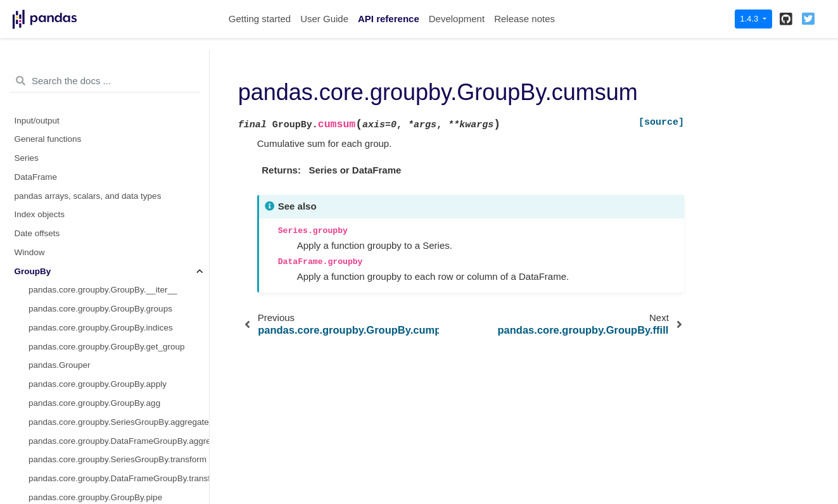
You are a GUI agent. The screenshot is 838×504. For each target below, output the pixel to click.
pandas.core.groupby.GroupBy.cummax (104, 105)
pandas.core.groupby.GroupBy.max (95, 255)
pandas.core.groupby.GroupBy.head (97, 218)
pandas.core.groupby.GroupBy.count (98, 67)
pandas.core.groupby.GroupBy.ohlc (95, 369)
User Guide (324, 19)
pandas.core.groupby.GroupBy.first (94, 199)
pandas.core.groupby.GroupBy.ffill (92, 180)
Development (457, 19)
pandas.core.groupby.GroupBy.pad (94, 388)
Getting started (260, 19)
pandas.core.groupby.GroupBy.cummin (102, 124)
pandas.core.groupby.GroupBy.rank (96, 425)
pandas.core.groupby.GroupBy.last (94, 237)
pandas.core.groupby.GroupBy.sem (95, 482)
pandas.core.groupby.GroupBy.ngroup (101, 331)
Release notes (524, 19)
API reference (389, 19)
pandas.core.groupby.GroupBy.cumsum (110, 161)
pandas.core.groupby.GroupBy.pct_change (109, 444)
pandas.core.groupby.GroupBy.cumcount (106, 86)
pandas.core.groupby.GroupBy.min (94, 312)
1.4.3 (750, 19)
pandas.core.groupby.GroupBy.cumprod (104, 143)
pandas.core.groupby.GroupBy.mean (98, 274)
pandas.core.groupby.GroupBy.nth (93, 350)
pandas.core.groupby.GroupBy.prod (96, 406)
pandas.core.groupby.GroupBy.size (95, 463)
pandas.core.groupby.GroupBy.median (101, 293)
